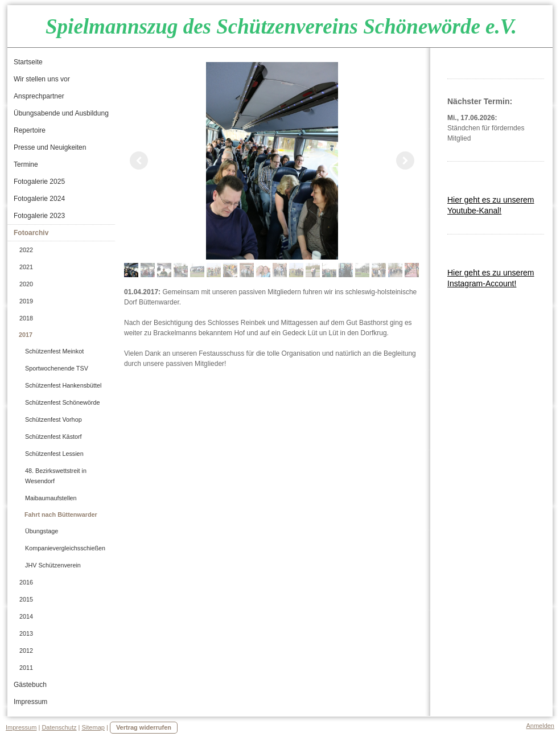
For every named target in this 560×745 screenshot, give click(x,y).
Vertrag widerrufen (144, 727)
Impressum (21, 727)
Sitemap (93, 727)
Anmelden (540, 726)
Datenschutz (59, 727)
